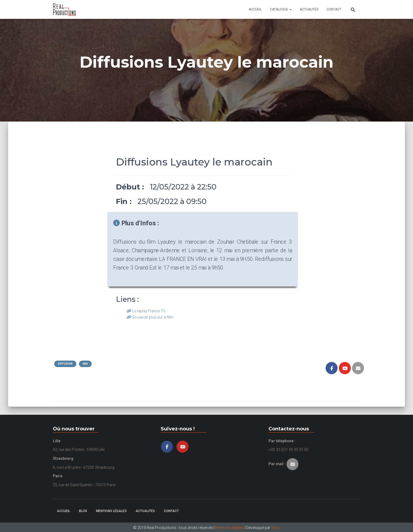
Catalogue (281, 9)
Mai (85, 364)
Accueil (255, 9)
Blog (83, 511)
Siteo (276, 528)
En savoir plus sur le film (150, 317)
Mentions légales (111, 511)
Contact (334, 9)
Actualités (309, 9)
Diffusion (65, 364)
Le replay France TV (146, 311)
